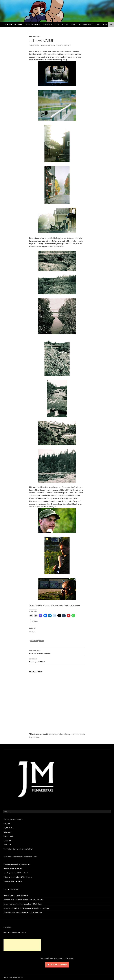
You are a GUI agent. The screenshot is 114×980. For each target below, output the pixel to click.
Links (98, 24)
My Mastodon (9, 828)
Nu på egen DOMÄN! (57, 660)
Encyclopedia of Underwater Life (30, 912)
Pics (56, 24)
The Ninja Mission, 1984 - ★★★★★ (17, 873)
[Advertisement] (22, 945)
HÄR (68, 490)
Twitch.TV (7, 845)
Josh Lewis (7, 908)
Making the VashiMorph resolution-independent (31, 908)
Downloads (47, 24)
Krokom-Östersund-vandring (57, 652)
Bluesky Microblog (86, 24)
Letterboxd (7, 832)
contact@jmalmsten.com (17, 932)
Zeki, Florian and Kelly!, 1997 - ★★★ (17, 864)
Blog (73, 24)
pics (41, 641)
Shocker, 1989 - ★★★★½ (13, 869)
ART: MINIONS (22, 895)
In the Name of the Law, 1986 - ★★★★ (18, 877)
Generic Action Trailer (70, 487)
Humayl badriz (9, 895)
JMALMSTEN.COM (13, 24)
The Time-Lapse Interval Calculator (31, 900)
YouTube (65, 24)
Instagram (7, 840)
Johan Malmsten (48, 45)
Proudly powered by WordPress (13, 977)
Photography (35, 37)
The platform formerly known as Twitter (18, 849)
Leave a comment (65, 45)
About (105, 24)
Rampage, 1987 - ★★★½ (13, 881)
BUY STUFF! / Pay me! (32, 24)
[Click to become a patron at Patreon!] (57, 964)
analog (34, 641)
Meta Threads (8, 836)
